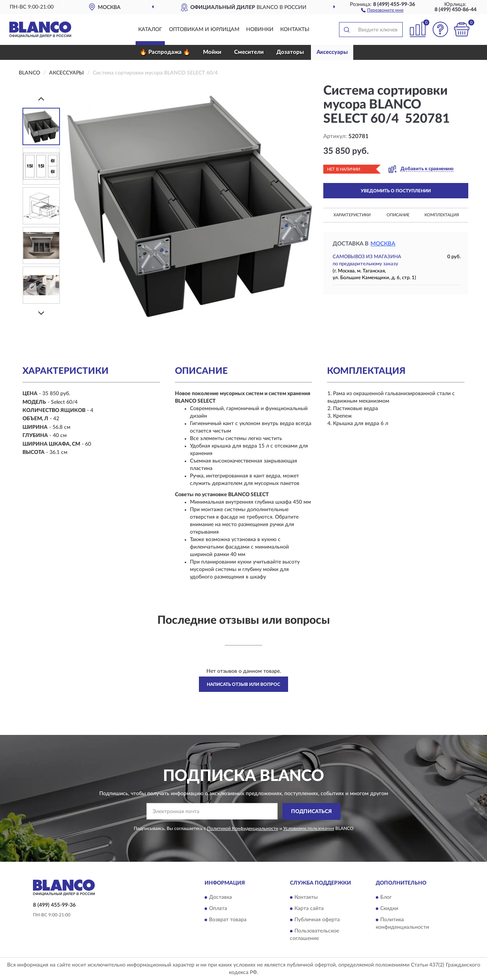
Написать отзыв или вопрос (243, 684)
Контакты (295, 30)
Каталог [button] (150, 30)
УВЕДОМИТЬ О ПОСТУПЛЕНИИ (396, 191)
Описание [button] (398, 215)
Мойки (212, 52)
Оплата (218, 909)
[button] (382, 10)
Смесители (249, 52)
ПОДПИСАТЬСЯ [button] (311, 812)
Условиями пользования (309, 828)
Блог (386, 897)
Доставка (220, 897)
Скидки (389, 909)
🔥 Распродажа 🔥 (165, 52)
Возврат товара (228, 920)
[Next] (41, 313)
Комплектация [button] (442, 215)
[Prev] (41, 99)
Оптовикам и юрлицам (204, 30)
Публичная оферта (317, 920)
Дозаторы (290, 52)
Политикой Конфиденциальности (243, 828)
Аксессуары (332, 52)
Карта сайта (309, 909)
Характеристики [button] (352, 215)
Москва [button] (383, 244)
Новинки (260, 30)
